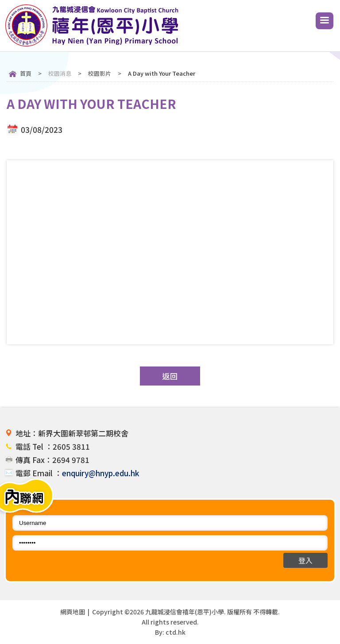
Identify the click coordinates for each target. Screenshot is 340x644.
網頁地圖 (73, 612)
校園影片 (100, 73)
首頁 (26, 73)
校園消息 (60, 73)
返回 (170, 376)
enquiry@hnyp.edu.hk (100, 473)
